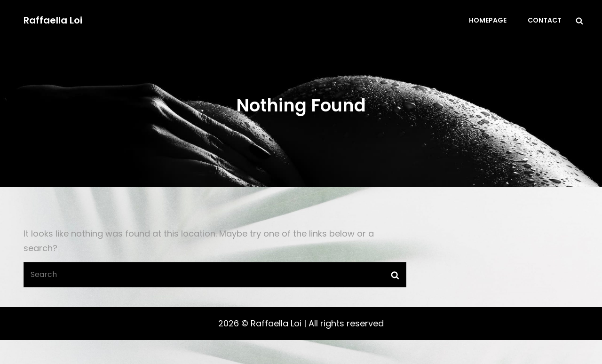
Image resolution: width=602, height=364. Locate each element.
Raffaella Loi (53, 20)
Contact (545, 20)
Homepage (488, 20)
